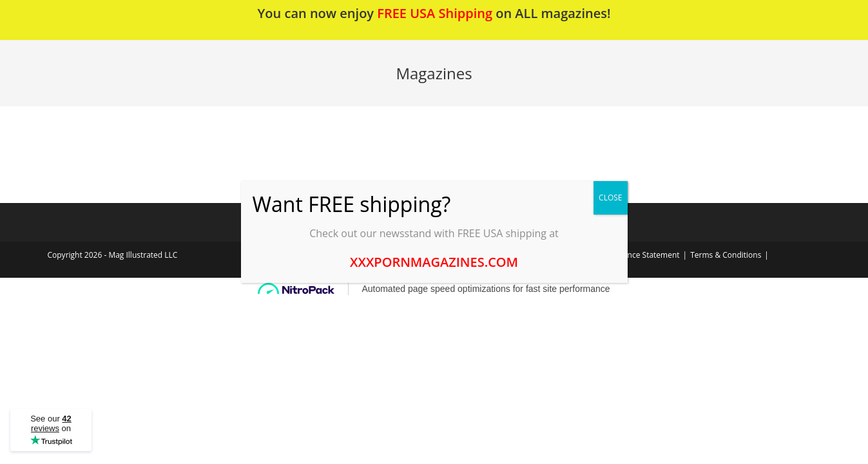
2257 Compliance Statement (629, 255)
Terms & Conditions (726, 255)
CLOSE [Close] (610, 198)
